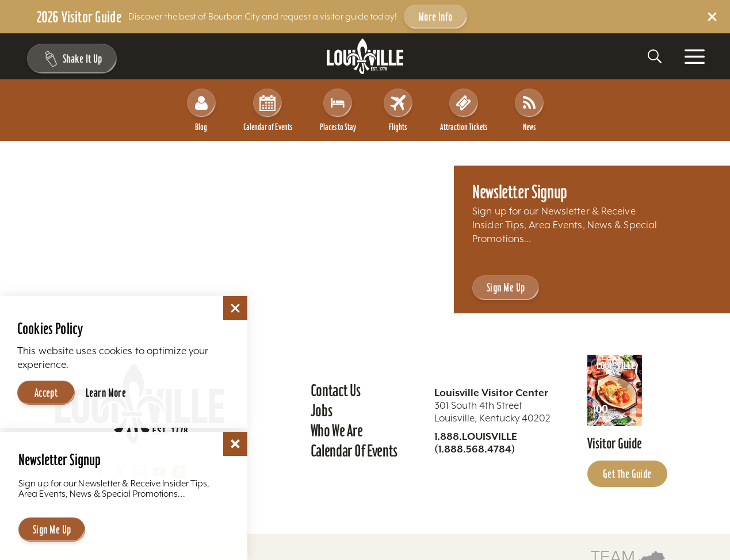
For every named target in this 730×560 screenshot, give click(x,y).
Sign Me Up (52, 530)
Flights (398, 110)
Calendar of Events (268, 110)
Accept (46, 393)
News (529, 110)
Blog (201, 110)
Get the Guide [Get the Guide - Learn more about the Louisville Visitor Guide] (627, 474)
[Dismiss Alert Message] (712, 17)
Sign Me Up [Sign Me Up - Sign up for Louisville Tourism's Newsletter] (506, 287)
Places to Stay (338, 110)
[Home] (365, 57)
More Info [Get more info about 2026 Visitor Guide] (435, 17)
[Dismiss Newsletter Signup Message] (235, 444)
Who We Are (337, 431)
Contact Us (336, 390)
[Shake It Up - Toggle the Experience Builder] (70, 59)
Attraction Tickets (464, 110)
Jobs (322, 411)
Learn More (106, 393)
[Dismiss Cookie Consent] (235, 308)
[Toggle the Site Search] (655, 56)
